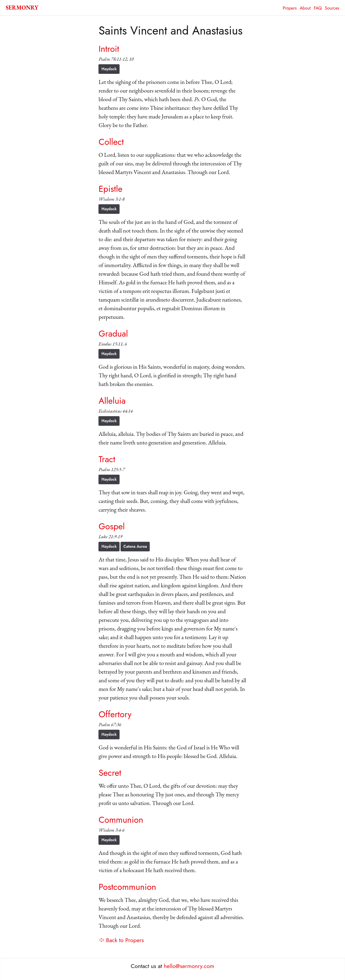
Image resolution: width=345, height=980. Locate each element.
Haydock (109, 69)
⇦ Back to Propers (121, 940)
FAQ (318, 8)
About (305, 8)
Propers (290, 8)
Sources (332, 8)
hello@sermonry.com (189, 966)
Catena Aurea (135, 546)
